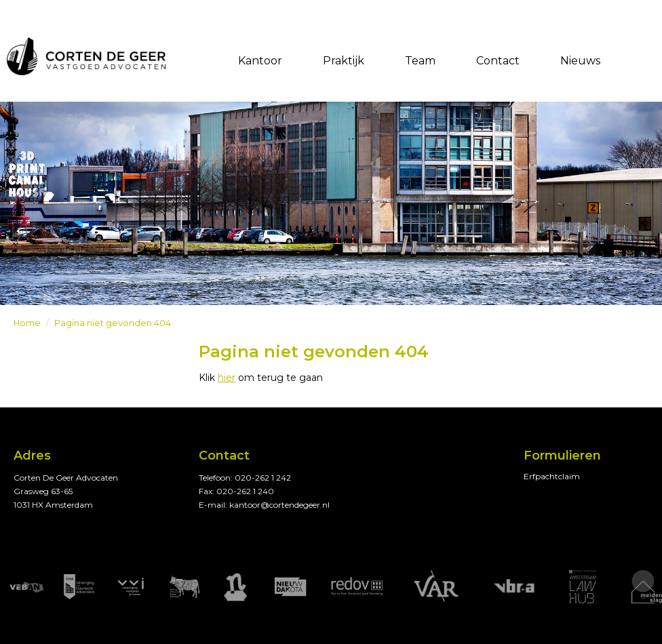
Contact (498, 61)
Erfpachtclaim (552, 476)
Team (420, 61)
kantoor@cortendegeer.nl (279, 505)
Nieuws (580, 61)
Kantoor (260, 61)
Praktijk (344, 61)
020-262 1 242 (263, 478)
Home (27, 323)
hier (227, 378)
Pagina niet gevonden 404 (113, 323)
